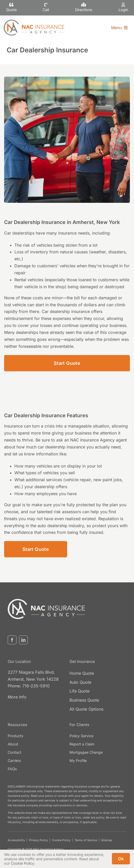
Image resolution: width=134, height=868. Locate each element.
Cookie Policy (61, 840)
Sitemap (107, 840)
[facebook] (12, 640)
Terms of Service (86, 840)
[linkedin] (23, 640)
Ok (121, 859)
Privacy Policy (38, 840)
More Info (17, 697)
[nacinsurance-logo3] (46, 601)
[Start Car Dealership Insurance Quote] (67, 363)
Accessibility (16, 840)
